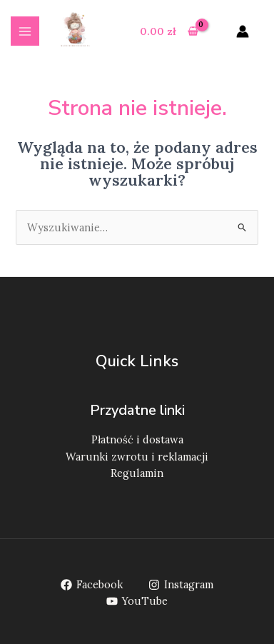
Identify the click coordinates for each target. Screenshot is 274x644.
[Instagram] (182, 585)
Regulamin (137, 473)
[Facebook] (92, 585)
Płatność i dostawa (137, 439)
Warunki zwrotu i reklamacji (137, 457)
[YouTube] (137, 601)
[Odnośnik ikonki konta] (243, 31)
